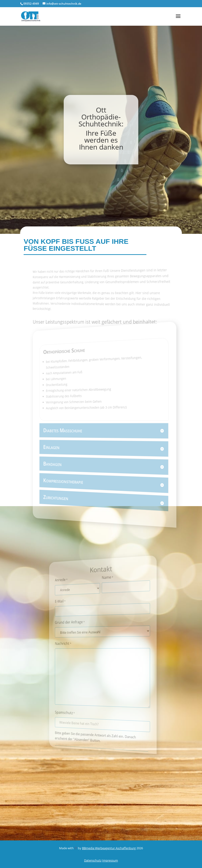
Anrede (67, 582)
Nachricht (69, 644)
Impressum (110, 860)
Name (107, 577)
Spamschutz (70, 711)
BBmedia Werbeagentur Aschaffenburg (109, 848)
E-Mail (66, 603)
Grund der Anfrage (74, 623)
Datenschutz (93, 860)
